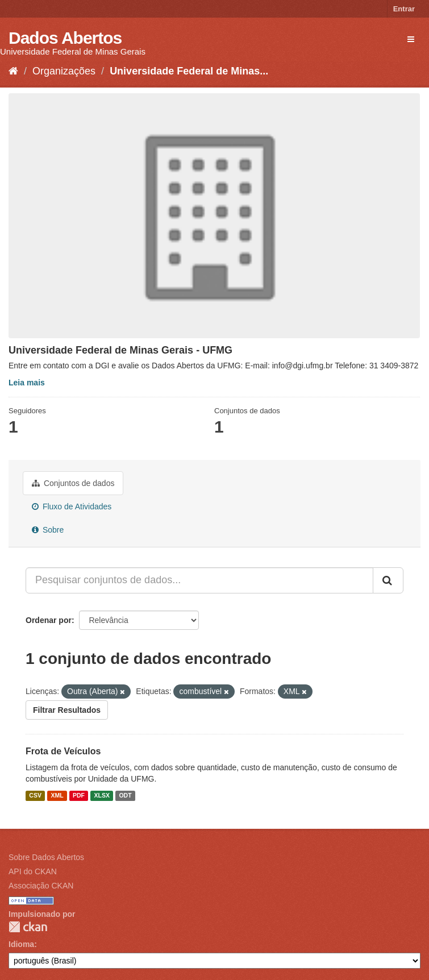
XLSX (102, 795)
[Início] (13, 71)
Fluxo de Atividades (72, 506)
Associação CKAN (41, 886)
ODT (125, 795)
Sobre (48, 530)
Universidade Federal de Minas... (189, 71)
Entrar (404, 9)
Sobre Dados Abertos (46, 857)
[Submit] (388, 580)
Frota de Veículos (63, 751)
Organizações (64, 71)
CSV (35, 795)
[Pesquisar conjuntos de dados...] (199, 580)
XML (57, 795)
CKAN (28, 927)
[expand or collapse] (411, 39)
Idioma (21, 944)
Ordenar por (49, 620)
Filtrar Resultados (67, 710)
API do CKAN (33, 871)
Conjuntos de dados (73, 483)
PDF (79, 795)
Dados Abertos (65, 38)
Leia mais (27, 383)
